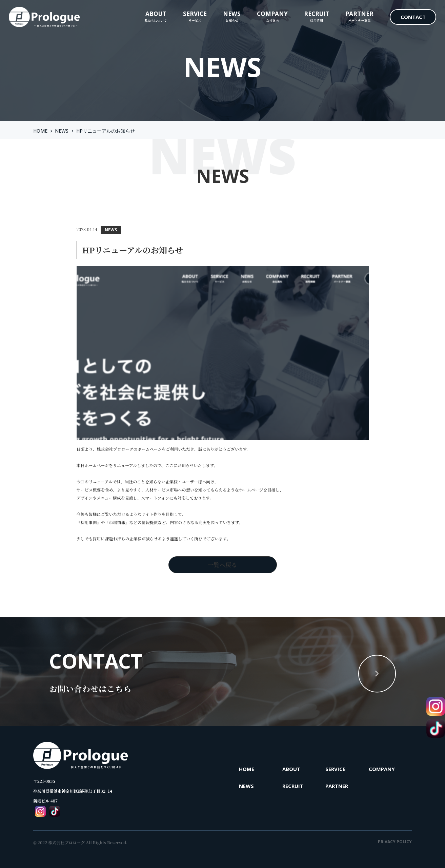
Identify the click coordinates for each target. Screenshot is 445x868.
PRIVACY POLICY (395, 842)
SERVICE (335, 769)
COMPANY (382, 769)
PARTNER (337, 786)
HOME (40, 131)
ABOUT (291, 769)
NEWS (62, 131)
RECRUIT (293, 786)
